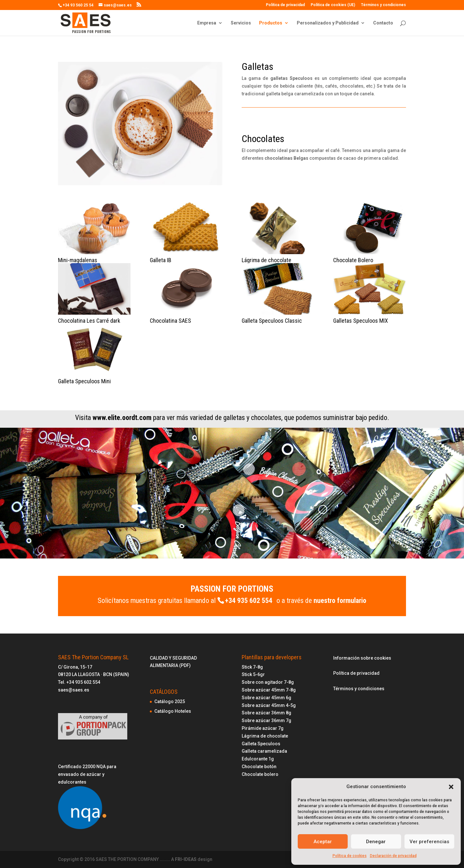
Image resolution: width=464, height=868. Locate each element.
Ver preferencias (429, 842)
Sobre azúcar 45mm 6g (266, 698)
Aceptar (323, 842)
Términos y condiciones (383, 5)
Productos (271, 23)
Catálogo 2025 (170, 701)
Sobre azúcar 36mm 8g (266, 713)
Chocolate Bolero (353, 260)
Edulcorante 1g (258, 759)
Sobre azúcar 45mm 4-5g (269, 705)
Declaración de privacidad (393, 856)
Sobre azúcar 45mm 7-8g (269, 690)
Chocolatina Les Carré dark (89, 321)
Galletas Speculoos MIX (361, 321)
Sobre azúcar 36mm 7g (266, 720)
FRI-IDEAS (186, 859)
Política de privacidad (285, 5)
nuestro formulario (340, 601)
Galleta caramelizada (264, 751)
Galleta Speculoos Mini (84, 381)
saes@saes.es (74, 690)
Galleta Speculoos (261, 744)
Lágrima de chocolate (266, 260)
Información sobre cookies (362, 658)
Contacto (383, 23)
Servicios (241, 23)
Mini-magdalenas (78, 260)
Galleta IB (161, 260)
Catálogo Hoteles (173, 711)
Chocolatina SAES (170, 321)
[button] (451, 787)
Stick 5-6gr (253, 674)
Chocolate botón (259, 767)
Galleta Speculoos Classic (272, 321)
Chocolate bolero (260, 774)
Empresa (207, 23)
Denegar (376, 842)
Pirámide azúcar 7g (263, 728)
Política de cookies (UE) (333, 5)
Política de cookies (350, 856)
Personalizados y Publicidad (328, 23)
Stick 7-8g (252, 667)
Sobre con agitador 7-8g (268, 682)
